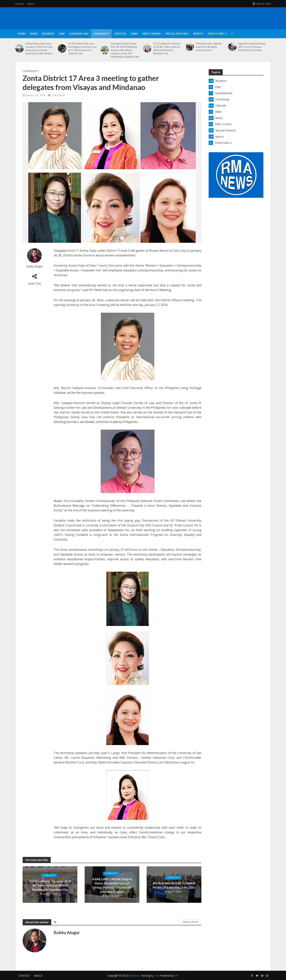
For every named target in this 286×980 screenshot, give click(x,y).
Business (48, 34)
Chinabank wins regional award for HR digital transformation (209, 47)
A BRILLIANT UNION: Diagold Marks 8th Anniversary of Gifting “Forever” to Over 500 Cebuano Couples (112, 885)
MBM (134, 34)
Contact (20, 4)
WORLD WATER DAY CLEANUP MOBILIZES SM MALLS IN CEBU (174, 885)
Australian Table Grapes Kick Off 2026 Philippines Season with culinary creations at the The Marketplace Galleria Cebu (125, 50)
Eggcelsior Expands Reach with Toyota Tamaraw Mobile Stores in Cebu (252, 47)
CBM (62, 34)
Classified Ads (79, 34)
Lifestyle (120, 34)
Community (101, 34)
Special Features (177, 34)
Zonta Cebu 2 (217, 34)
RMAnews (134, 976)
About (31, 4)
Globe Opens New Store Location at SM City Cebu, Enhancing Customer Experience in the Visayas (39, 48)
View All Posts (191, 922)
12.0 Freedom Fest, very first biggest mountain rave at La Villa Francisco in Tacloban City (82, 48)
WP (176, 976)
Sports (198, 34)
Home (22, 34)
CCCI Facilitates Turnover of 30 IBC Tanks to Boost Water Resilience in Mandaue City (167, 48)
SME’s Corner (151, 34)
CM (156, 976)
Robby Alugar (34, 266)
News (34, 34)
